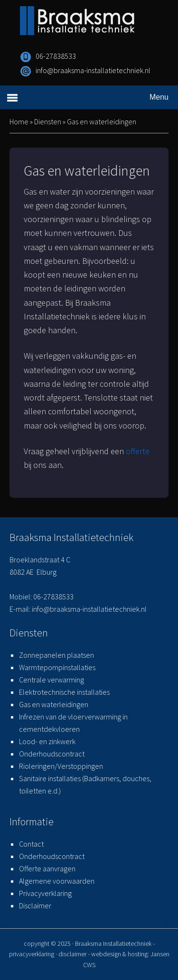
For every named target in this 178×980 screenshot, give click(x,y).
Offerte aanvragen (47, 868)
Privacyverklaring (45, 893)
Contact (31, 844)
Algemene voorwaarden (57, 881)
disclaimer (72, 954)
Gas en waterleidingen (54, 704)
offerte (138, 451)
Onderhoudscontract (52, 754)
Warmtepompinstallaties (57, 667)
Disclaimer (35, 905)
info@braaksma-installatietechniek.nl (93, 70)
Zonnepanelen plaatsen (56, 655)
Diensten (48, 121)
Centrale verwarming (52, 680)
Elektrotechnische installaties (64, 692)
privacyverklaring (32, 954)
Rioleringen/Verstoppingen (61, 766)
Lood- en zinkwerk (47, 741)
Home (19, 121)
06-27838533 (56, 56)
